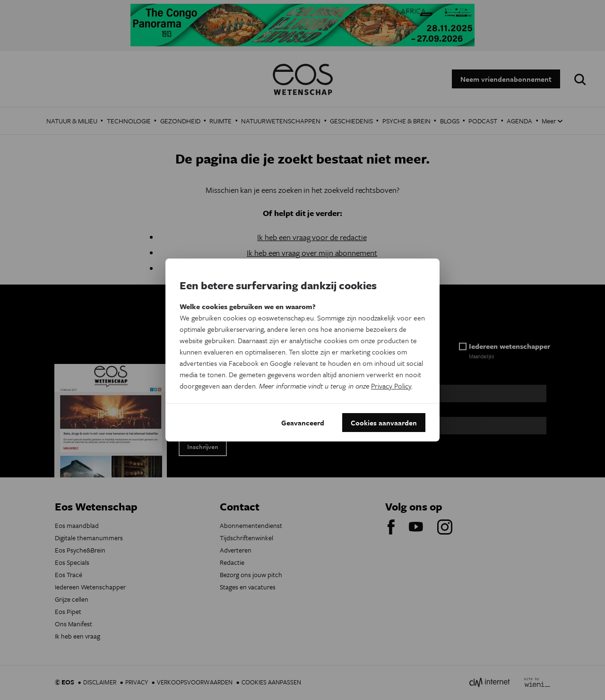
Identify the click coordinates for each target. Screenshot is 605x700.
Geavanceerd (303, 423)
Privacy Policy (391, 386)
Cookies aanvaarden (384, 423)
